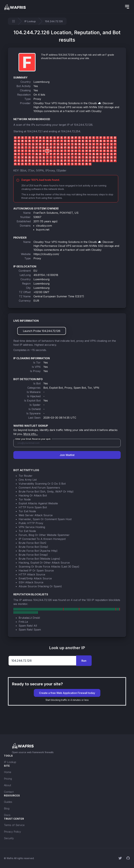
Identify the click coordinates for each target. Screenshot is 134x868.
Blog (7, 808)
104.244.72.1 (35, 131)
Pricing (8, 779)
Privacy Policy (12, 832)
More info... (31, 434)
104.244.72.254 (71, 131)
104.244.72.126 (83, 125)
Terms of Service (14, 825)
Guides (8, 802)
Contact (9, 792)
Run (84, 661)
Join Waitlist (67, 455)
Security (9, 838)
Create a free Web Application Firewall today (67, 693)
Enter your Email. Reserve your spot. (33, 439)
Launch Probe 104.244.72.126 (42, 331)
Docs (7, 815)
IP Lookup (30, 21)
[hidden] (127, 7)
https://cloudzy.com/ (46, 254)
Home (8, 772)
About (7, 785)
